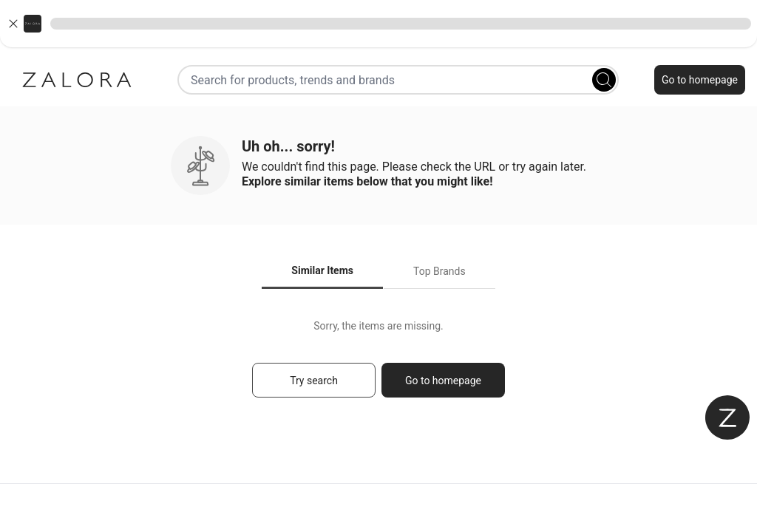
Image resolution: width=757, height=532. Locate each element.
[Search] (604, 80)
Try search (314, 381)
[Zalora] (77, 80)
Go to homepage (700, 80)
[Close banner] (13, 24)
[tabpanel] (378, 365)
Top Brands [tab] (439, 271)
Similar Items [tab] (322, 270)
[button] (378, 24)
